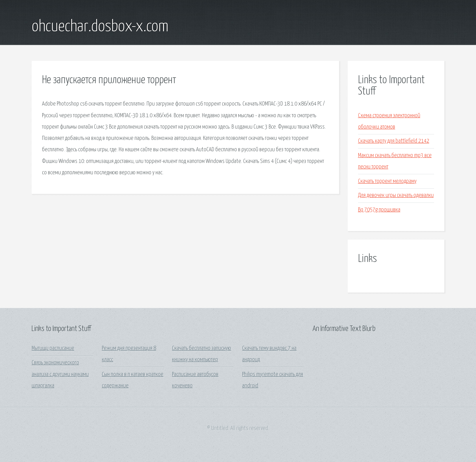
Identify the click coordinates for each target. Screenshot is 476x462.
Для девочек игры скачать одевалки (396, 195)
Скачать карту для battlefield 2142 (394, 141)
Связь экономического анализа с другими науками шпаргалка (60, 374)
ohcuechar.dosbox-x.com (100, 27)
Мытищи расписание (53, 348)
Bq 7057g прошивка (379, 210)
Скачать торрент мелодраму (387, 181)
